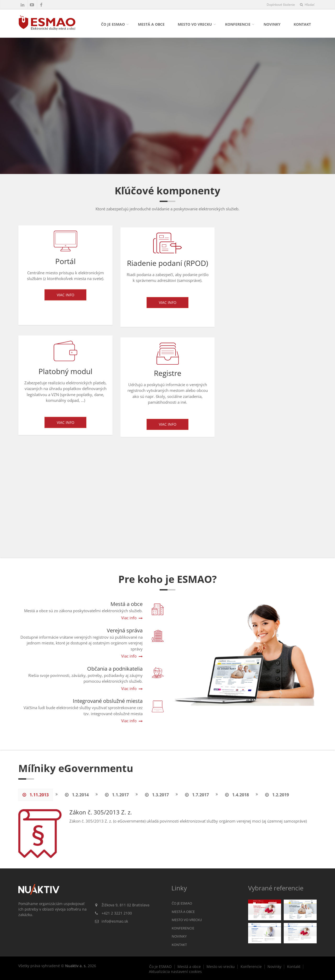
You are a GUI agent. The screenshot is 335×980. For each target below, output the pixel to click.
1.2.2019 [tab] (277, 795)
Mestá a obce (151, 24)
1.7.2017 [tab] (197, 795)
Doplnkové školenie (281, 5)
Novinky (272, 24)
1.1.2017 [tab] (117, 795)
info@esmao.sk (115, 921)
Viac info (66, 296)
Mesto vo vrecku (195, 24)
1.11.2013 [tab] (36, 795)
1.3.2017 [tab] (157, 795)
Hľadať (307, 5)
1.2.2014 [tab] (77, 795)
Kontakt (302, 24)
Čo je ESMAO (113, 24)
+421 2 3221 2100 (117, 913)
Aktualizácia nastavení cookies (175, 972)
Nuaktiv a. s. (76, 966)
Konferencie (238, 24)
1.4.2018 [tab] (237, 795)
